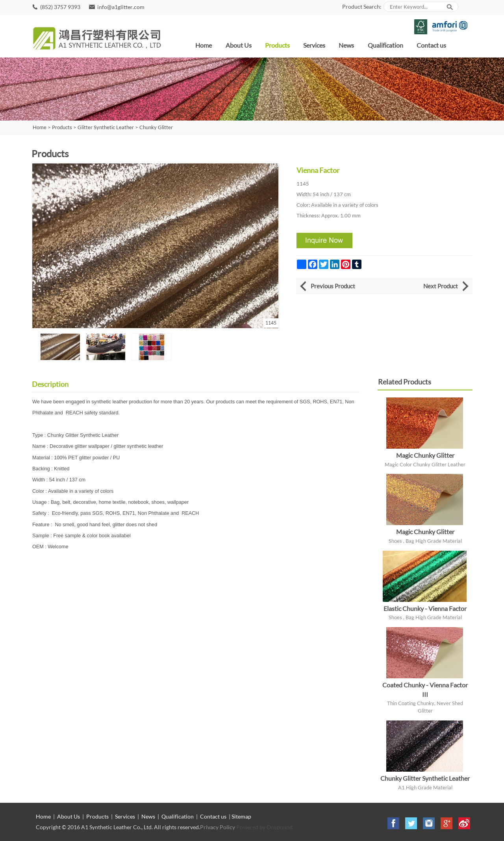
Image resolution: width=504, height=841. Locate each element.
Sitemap (241, 816)
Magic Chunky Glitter (425, 455)
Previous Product (333, 286)
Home (204, 45)
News (346, 45)
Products (277, 45)
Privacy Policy (218, 827)
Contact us (431, 45)
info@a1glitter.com (121, 7)
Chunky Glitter (156, 127)
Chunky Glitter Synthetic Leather (425, 778)
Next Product (441, 286)
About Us (239, 45)
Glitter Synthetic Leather (106, 127)
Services (314, 45)
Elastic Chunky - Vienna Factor (425, 608)
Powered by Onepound (264, 827)
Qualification (385, 45)
